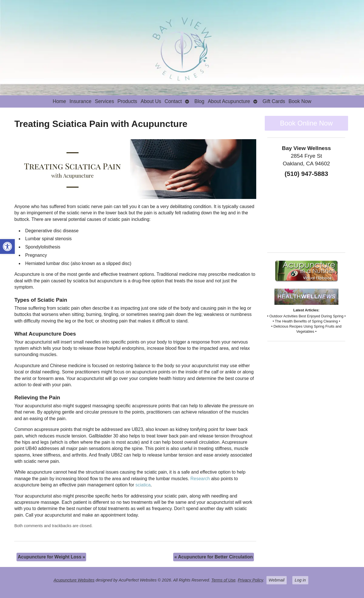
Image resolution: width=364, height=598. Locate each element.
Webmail (277, 580)
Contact (173, 101)
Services (104, 101)
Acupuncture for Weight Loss (51, 557)
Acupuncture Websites (74, 580)
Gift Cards (274, 101)
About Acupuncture (229, 101)
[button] (7, 246)
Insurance (80, 101)
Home (59, 101)
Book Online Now (306, 123)
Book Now (300, 101)
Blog (199, 101)
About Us (151, 101)
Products (127, 101)
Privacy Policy (250, 580)
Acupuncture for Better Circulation (214, 557)
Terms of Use (223, 580)
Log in (300, 580)
